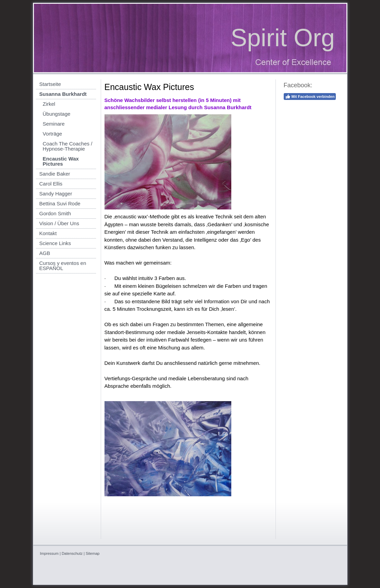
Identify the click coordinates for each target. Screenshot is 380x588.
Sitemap (93, 553)
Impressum (49, 553)
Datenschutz (72, 553)
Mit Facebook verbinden (310, 97)
